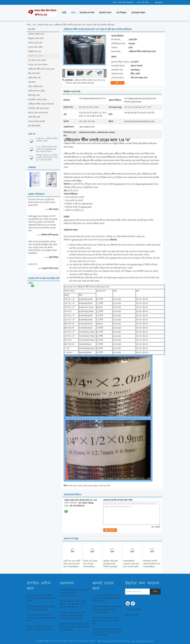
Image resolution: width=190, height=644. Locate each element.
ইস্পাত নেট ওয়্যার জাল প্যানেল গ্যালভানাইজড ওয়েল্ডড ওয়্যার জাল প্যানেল (91, 567)
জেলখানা (32, 82)
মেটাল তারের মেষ (35, 43)
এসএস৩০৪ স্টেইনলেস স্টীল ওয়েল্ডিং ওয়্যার (47, 140)
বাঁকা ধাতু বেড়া (34, 95)
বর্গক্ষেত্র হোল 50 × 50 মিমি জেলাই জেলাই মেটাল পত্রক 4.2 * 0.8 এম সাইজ (47, 157)
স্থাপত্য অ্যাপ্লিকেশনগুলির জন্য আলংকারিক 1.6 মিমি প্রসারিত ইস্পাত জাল (41, 618)
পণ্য (73, 13)
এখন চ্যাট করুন (143, 2)
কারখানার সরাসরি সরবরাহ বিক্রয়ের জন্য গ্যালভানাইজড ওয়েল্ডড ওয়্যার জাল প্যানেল (152, 567)
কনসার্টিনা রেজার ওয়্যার (37, 100)
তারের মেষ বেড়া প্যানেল (38, 65)
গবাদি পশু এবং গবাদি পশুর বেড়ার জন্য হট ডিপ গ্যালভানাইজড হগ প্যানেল (72, 565)
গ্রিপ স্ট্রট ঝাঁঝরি (34, 126)
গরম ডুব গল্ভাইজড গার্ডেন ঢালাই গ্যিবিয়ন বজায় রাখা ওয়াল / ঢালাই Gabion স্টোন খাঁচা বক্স (73, 604)
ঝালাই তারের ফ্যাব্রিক (90, 486)
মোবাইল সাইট (131, 615)
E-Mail (129, 610)
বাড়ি (64, 13)
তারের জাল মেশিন (35, 47)
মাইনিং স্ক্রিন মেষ (34, 78)
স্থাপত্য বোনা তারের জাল (38, 113)
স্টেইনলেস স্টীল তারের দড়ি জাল (41, 104)
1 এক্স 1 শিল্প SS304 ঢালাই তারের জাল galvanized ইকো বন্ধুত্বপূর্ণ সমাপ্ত (46, 149)
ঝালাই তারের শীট (104, 486)
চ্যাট (118, 83)
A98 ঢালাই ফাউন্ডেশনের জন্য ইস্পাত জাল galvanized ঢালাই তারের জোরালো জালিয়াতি (107, 610)
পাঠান (155, 591)
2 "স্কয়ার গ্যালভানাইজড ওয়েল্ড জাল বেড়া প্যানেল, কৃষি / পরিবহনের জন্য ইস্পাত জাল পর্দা (106, 598)
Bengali (159, 2)
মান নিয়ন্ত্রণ (121, 13)
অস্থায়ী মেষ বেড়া (35, 52)
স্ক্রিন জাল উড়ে (34, 73)
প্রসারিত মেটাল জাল (36, 34)
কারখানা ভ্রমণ (105, 13)
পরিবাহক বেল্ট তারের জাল (39, 108)
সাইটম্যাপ (138, 610)
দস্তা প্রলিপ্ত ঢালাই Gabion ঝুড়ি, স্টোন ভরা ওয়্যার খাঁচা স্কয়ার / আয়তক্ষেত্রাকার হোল (74, 593)
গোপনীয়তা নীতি (43, 641)
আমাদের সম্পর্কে (87, 13)
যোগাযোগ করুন (138, 13)
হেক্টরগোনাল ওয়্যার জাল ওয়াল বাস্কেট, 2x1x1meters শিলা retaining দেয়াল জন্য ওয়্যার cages (75, 627)
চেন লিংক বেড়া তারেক (37, 60)
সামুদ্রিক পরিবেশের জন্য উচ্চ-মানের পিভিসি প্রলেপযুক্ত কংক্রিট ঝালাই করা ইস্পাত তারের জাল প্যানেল (111, 568)
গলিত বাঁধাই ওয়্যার (35, 86)
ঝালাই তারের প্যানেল (75, 486)
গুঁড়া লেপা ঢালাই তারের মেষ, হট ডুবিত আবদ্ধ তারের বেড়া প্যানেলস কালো (106, 621)
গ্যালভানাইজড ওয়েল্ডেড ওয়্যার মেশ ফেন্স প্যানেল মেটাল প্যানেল (131, 565)
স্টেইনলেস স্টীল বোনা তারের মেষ (41, 69)
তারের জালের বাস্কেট (36, 121)
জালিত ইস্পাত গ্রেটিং (36, 91)
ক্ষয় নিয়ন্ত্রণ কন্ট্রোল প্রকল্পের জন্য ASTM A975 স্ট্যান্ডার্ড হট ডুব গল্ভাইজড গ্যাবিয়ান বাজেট (72, 616)
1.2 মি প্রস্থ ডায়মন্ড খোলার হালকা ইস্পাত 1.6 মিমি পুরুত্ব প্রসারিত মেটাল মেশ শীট (41, 598)
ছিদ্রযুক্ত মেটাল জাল (36, 38)
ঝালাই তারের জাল (45, 25)
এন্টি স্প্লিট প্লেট (34, 117)
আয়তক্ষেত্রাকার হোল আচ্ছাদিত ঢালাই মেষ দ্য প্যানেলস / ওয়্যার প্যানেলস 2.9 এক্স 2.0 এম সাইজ (107, 632)
